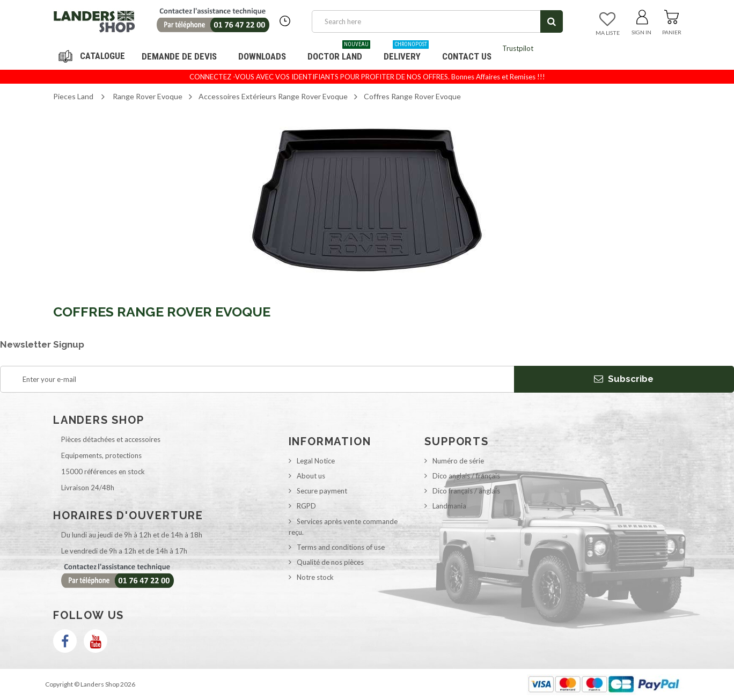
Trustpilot (518, 48)
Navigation (93, 56)
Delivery (406, 52)
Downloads (262, 56)
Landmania (449, 506)
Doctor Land (339, 52)
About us (311, 476)
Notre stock (315, 577)
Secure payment (322, 491)
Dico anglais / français (466, 476)
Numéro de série (458, 461)
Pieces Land (73, 96)
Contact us (467, 56)
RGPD (306, 506)
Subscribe (624, 379)
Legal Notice (316, 461)
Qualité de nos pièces (330, 562)
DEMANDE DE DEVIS (179, 56)
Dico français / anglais (466, 491)
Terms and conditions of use (341, 547)
